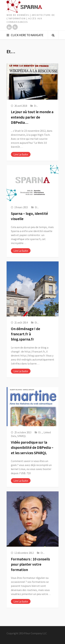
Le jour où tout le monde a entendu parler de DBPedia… (32, 117)
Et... (36, 106)
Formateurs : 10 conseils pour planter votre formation (30, 564)
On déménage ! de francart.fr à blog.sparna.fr (25, 334)
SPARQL (22, 436)
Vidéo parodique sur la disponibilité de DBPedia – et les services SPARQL (32, 448)
